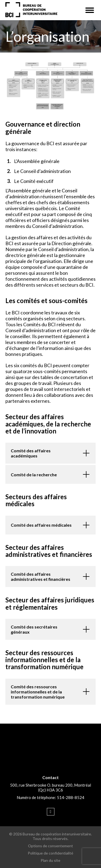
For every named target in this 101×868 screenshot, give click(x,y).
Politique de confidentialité (50, 853)
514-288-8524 (71, 797)
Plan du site (50, 860)
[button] (90, 10)
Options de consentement (50, 846)
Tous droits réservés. (50, 839)
